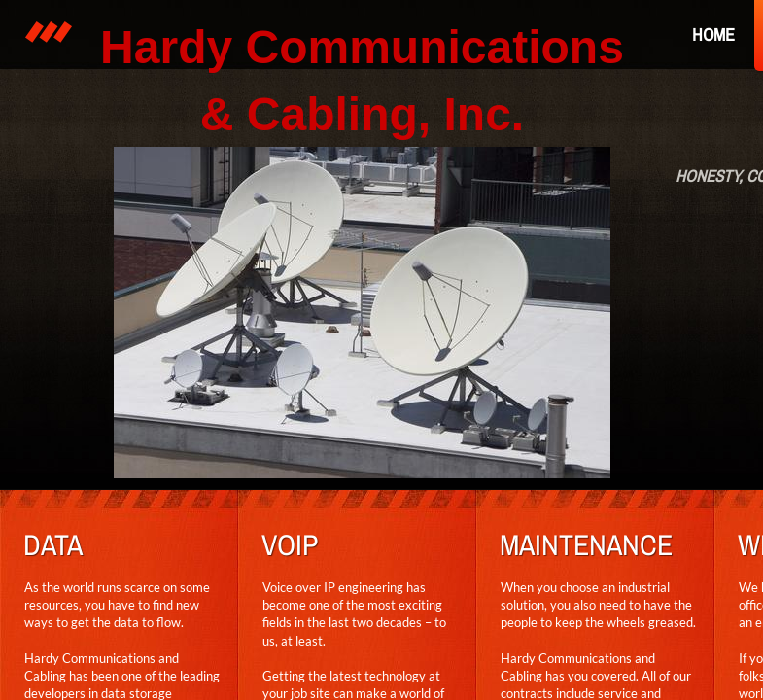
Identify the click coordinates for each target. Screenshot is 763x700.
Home (713, 35)
